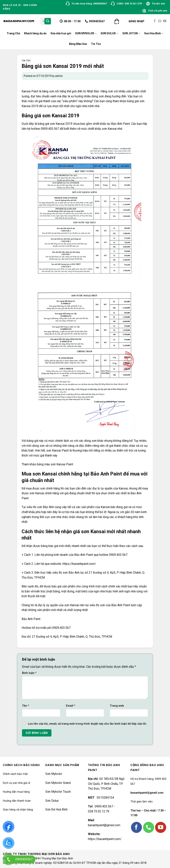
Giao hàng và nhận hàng (18, 810)
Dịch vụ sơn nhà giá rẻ (17, 783)
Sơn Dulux (52, 801)
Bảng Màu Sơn (78, 44)
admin (59, 76)
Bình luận (29, 673)
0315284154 (105, 798)
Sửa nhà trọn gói (61, 33)
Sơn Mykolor (54, 774)
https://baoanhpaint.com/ (105, 839)
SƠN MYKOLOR (86, 33)
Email (71, 706)
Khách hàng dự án (35, 33)
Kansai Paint (30, 91)
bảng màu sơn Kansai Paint (55, 464)
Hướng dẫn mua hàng (16, 792)
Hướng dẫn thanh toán (17, 801)
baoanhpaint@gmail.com (104, 825)
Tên (26, 706)
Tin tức (26, 61)
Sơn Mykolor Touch (58, 792)
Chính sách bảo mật (15, 774)
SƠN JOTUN (131, 33)
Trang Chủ (13, 33)
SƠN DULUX (109, 33)
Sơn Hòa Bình (154, 33)
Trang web (117, 706)
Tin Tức (96, 44)
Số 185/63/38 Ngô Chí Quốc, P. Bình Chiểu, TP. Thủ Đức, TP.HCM (106, 784)
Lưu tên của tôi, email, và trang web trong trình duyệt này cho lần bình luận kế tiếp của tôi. (87, 724)
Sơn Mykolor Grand (58, 783)
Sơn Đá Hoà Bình (56, 809)
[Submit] (48, 21)
